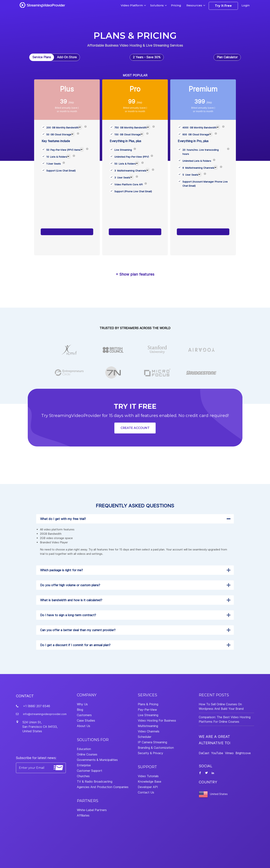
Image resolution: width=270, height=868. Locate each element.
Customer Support (90, 771)
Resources (194, 5)
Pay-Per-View (147, 710)
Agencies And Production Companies (103, 787)
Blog (80, 710)
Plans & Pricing (148, 704)
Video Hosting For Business (157, 720)
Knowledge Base (150, 781)
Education (84, 749)
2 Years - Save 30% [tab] (147, 57)
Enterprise (84, 765)
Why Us (82, 704)
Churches (83, 776)
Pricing (176, 5)
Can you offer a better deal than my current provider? (78, 630)
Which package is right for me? (61, 570)
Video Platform (132, 5)
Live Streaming (148, 715)
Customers (84, 715)
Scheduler (145, 737)
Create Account (135, 428)
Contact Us (146, 792)
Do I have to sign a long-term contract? (68, 615)
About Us (84, 726)
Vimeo (229, 753)
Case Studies (86, 720)
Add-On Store (67, 57)
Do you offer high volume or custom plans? (70, 585)
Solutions (157, 5)
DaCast (204, 753)
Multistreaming (148, 726)
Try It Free (223, 6)
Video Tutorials (148, 776)
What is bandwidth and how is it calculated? (71, 600)
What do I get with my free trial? (63, 519)
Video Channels (149, 731)
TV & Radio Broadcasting (95, 781)
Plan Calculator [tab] (227, 57)
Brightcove (243, 753)
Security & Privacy (150, 753)
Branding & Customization (156, 748)
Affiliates (83, 815)
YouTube (217, 753)
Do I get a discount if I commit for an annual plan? (75, 645)
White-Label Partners (92, 810)
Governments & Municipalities (97, 760)
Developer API (148, 787)
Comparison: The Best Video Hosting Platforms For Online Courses (225, 719)
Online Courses (87, 754)
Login (246, 5)
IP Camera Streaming (152, 742)
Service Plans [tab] (42, 57)
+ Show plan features (135, 274)
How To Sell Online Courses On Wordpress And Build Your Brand (221, 706)
